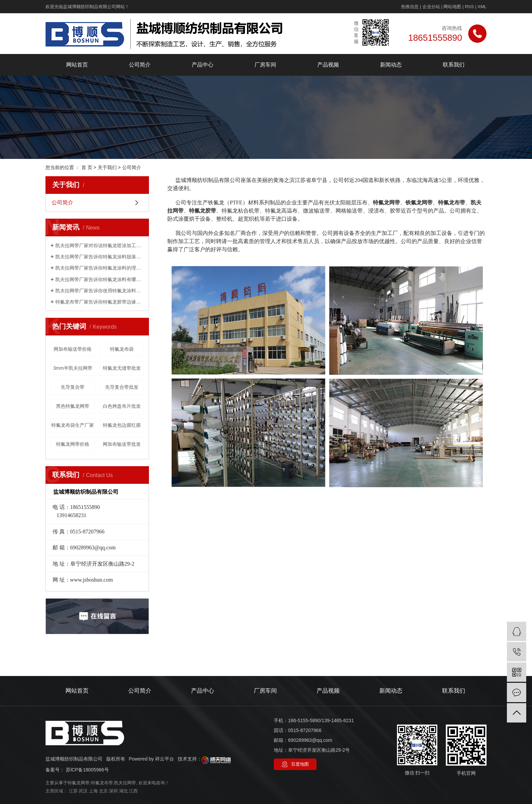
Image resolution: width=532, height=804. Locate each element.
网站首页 (77, 65)
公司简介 (140, 65)
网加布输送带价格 (73, 349)
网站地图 (452, 7)
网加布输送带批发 (122, 444)
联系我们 (454, 65)
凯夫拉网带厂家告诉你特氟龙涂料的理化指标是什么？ (100, 268)
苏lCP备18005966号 (87, 770)
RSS (469, 7)
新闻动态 (391, 65)
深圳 (113, 791)
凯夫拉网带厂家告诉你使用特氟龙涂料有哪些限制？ (100, 291)
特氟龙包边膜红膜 (122, 425)
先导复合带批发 (122, 387)
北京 (103, 791)
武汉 (83, 791)
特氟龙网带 (79, 783)
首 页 (87, 167)
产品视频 (328, 65)
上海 (93, 791)
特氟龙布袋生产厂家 (73, 425)
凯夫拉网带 (125, 783)
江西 (133, 791)
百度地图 (300, 764)
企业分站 (431, 7)
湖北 (123, 791)
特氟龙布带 (102, 783)
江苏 (73, 791)
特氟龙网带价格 (73, 444)
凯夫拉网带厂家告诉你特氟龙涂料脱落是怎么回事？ (100, 257)
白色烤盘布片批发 (122, 406)
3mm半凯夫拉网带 (73, 368)
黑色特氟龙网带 (73, 406)
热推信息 (410, 7)
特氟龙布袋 (122, 349)
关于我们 (107, 167)
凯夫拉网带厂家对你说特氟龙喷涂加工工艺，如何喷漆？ (100, 245)
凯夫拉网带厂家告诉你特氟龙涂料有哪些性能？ (100, 279)
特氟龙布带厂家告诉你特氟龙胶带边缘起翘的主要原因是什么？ (100, 302)
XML (482, 7)
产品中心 (203, 65)
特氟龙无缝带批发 (122, 368)
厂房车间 (265, 65)
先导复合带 (73, 387)
